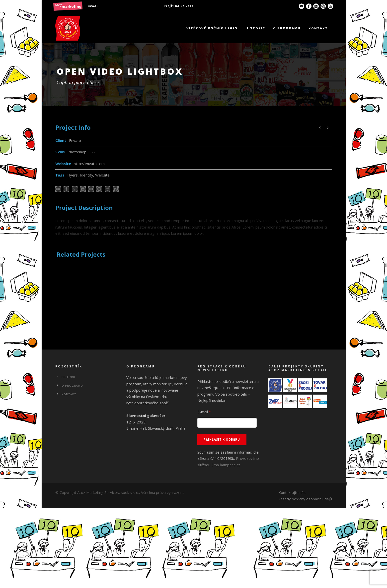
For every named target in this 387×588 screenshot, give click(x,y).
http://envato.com (89, 164)
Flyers (73, 175)
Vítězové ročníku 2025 (212, 28)
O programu (287, 28)
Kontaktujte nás (292, 492)
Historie (255, 28)
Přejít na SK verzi (179, 6)
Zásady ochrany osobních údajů (305, 499)
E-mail (204, 412)
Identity (86, 175)
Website (102, 175)
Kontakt (318, 28)
